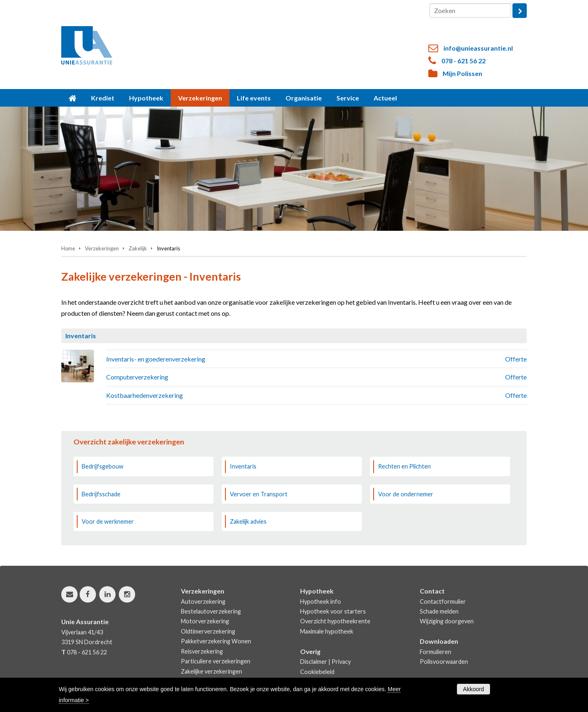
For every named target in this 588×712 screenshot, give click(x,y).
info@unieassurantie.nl (478, 48)
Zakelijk (138, 248)
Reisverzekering (202, 651)
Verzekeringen (102, 248)
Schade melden (439, 611)
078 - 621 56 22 (463, 61)
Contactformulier (443, 602)
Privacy (341, 662)
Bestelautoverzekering (211, 611)
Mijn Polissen (462, 73)
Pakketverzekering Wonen (216, 641)
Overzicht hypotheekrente (335, 621)
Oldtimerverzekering (208, 631)
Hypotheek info (321, 602)
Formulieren (435, 652)
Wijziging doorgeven (447, 621)
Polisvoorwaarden (444, 662)
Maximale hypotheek (327, 631)
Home (68, 248)
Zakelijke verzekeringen (212, 671)
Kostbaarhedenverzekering (145, 395)
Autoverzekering (203, 602)
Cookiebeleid (317, 672)
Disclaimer (314, 662)
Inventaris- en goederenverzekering (156, 359)
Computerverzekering (137, 377)
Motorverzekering (205, 621)
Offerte (516, 359)
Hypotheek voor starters (333, 611)
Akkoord (473, 689)
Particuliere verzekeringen (216, 661)
